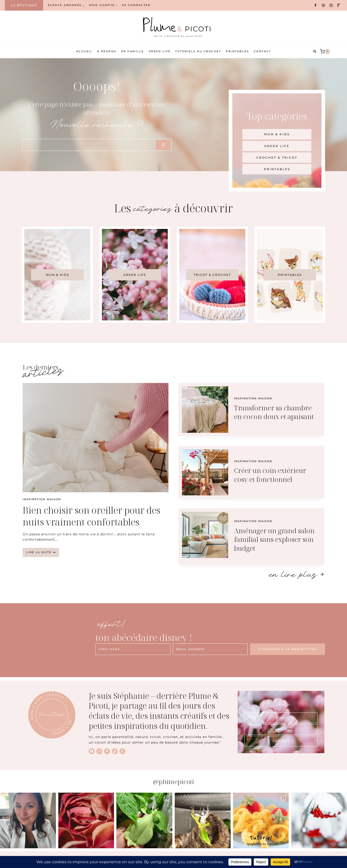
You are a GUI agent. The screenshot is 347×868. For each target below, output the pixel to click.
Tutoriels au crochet (198, 51)
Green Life (160, 51)
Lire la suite (43, 554)
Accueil (84, 51)
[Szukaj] (163, 145)
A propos (107, 51)
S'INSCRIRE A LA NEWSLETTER (288, 649)
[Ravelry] (339, 5)
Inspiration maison (42, 499)
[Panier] (325, 52)
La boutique (24, 5)
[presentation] (96, 438)
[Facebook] (315, 5)
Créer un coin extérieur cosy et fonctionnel (270, 475)
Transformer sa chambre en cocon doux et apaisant (274, 412)
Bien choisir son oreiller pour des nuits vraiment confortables (91, 516)
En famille (133, 51)
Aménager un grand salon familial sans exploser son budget (274, 539)
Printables (237, 51)
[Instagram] (331, 5)
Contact (262, 51)
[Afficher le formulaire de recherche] (315, 52)
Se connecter (136, 5)
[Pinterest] (323, 5)
